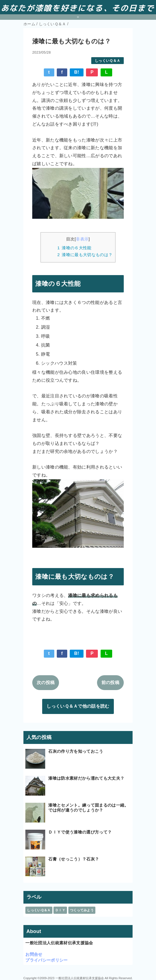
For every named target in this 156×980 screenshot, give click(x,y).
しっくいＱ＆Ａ (107, 61)
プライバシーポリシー (46, 960)
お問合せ (34, 954)
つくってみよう (82, 910)
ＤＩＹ (60, 910)
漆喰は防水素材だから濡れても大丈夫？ (86, 778)
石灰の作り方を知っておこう (76, 751)
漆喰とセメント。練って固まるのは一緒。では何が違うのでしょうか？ (88, 808)
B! (77, 72)
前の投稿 (110, 683)
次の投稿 (46, 683)
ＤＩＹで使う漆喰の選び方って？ (80, 832)
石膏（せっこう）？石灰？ (74, 859)
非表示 (82, 239)
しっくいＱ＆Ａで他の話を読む (78, 706)
